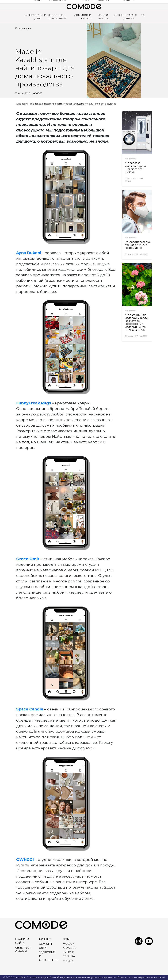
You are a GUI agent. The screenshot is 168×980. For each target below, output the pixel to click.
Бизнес (29, 15)
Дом (77, 15)
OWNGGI (25, 859)
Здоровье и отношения (57, 17)
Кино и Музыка (103, 17)
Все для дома (23, 28)
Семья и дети (40, 17)
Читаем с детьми (130, 17)
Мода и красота (86, 17)
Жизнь (119, 15)
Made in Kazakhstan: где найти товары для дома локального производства (72, 104)
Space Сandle (30, 709)
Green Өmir (28, 559)
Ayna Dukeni (29, 253)
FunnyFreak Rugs (34, 403)
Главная (21, 104)
